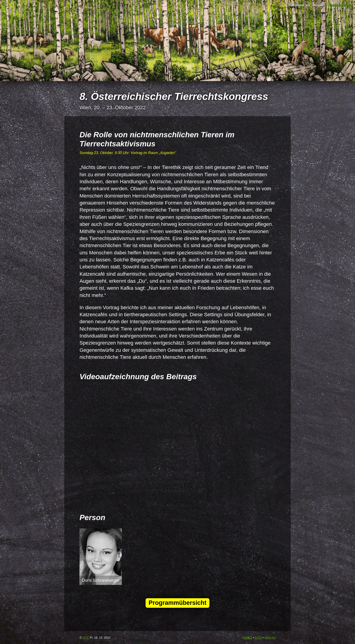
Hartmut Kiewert (341, 5)
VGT (85, 638)
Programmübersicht (177, 603)
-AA (270, 638)
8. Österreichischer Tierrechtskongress (174, 96)
